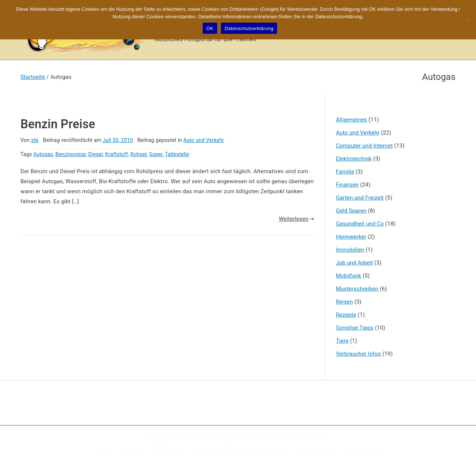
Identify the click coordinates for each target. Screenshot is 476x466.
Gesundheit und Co (360, 224)
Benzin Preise (58, 124)
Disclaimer (169, 452)
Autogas (43, 154)
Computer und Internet (364, 146)
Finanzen (347, 185)
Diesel (95, 154)
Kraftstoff (117, 154)
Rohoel (139, 154)
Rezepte (346, 315)
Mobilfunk (348, 276)
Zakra (283, 439)
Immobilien (350, 250)
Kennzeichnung (209, 452)
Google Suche (364, 452)
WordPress (314, 439)
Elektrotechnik (354, 159)
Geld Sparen (351, 211)
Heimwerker (351, 237)
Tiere (342, 341)
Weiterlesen (296, 219)
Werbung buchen (318, 452)
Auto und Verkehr (204, 140)
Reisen (344, 302)
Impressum (133, 452)
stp (35, 140)
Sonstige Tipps (355, 328)
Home (103, 452)
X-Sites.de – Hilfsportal (217, 439)
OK (210, 28)
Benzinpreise (71, 154)
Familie (345, 172)
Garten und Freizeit (360, 198)
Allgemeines (351, 120)
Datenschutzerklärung (262, 452)
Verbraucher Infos (358, 354)
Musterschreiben (357, 289)
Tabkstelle (177, 154)
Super (156, 154)
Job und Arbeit (354, 263)
